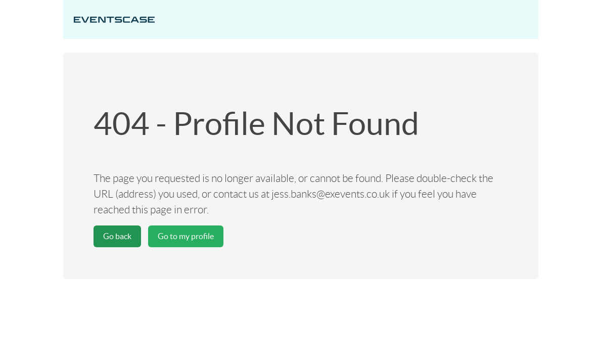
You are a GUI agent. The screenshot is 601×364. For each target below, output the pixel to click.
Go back (117, 236)
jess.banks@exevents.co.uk (331, 194)
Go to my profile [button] (186, 236)
